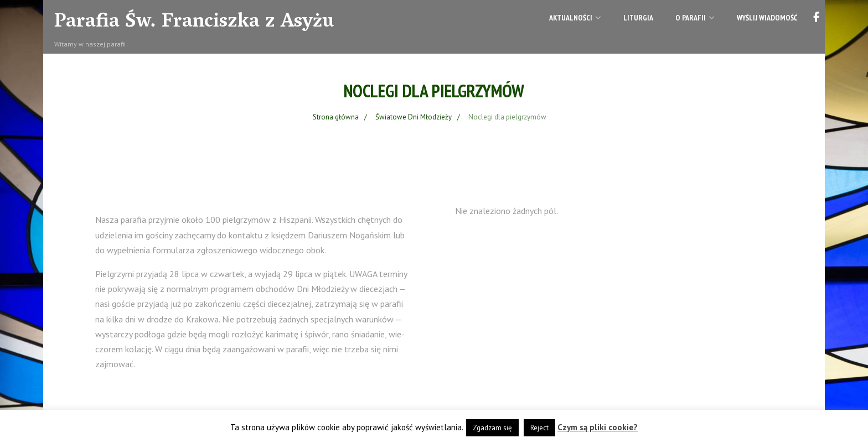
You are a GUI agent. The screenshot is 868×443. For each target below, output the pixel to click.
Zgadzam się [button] (492, 428)
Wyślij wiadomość (767, 18)
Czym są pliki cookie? (598, 427)
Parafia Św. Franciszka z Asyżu (194, 23)
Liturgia (638, 18)
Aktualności (575, 18)
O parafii (695, 18)
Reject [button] (539, 428)
